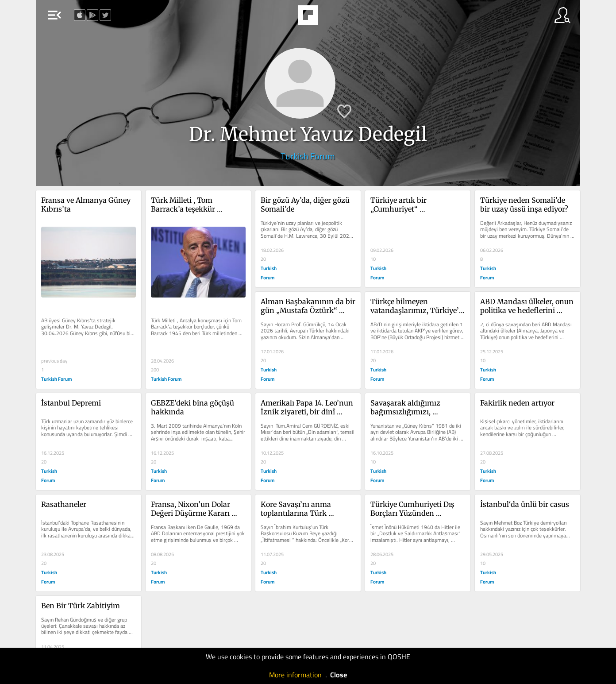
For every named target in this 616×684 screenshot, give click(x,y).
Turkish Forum (308, 156)
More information (295, 675)
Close (339, 675)
